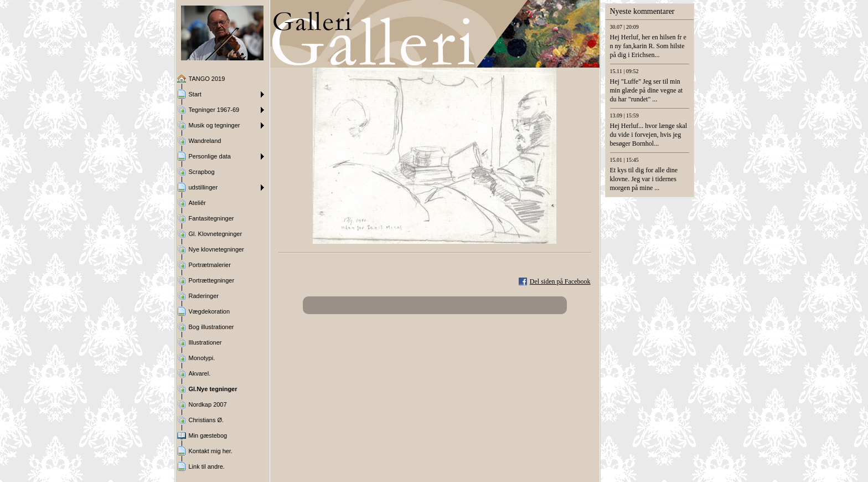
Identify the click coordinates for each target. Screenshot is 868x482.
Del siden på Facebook (560, 281)
